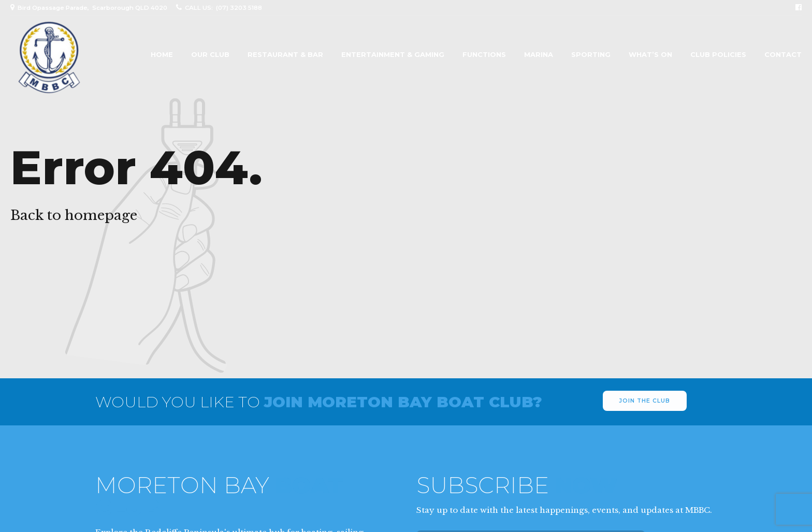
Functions (484, 55)
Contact (783, 55)
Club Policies (718, 55)
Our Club (210, 55)
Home (162, 55)
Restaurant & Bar (285, 55)
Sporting (591, 55)
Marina (539, 55)
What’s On (650, 55)
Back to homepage (74, 215)
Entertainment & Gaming (393, 55)
